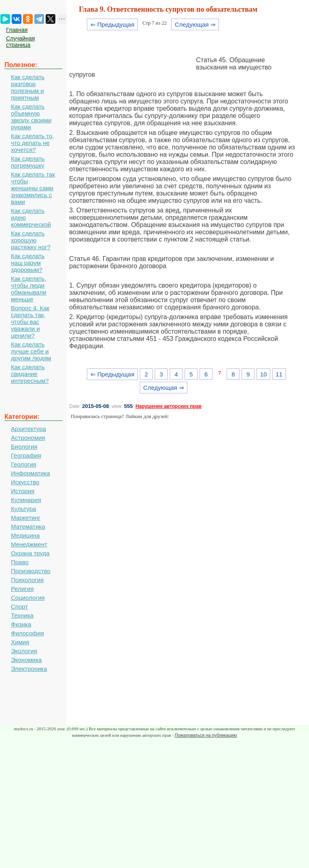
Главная (17, 30)
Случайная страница (20, 42)
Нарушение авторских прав (168, 406)
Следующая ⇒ (195, 24)
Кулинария (26, 500)
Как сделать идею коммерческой (31, 218)
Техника (22, 615)
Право (20, 562)
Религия (22, 589)
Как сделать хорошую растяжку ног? (31, 240)
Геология (24, 464)
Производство (31, 571)
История (23, 491)
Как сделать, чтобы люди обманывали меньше (29, 289)
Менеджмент (29, 544)
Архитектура (28, 429)
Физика (21, 624)
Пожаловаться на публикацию (206, 735)
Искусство (25, 482)
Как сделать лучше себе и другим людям (31, 351)
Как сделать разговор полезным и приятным (28, 87)
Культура (23, 509)
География (26, 455)
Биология (24, 447)
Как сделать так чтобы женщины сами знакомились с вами (33, 188)
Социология (28, 598)
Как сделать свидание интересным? (30, 374)
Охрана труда (30, 553)
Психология (27, 580)
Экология (24, 651)
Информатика (30, 473)
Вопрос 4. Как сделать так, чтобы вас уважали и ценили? (30, 322)
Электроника (29, 669)
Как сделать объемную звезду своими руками (31, 117)
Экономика (26, 660)
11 (279, 374)
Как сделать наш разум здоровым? (28, 263)
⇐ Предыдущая (112, 24)
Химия (20, 642)
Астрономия (28, 438)
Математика (28, 526)
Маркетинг (26, 518)
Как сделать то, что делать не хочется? (33, 143)
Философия (27, 633)
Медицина (25, 535)
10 (264, 374)
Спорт (19, 606)
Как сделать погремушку (28, 162)
